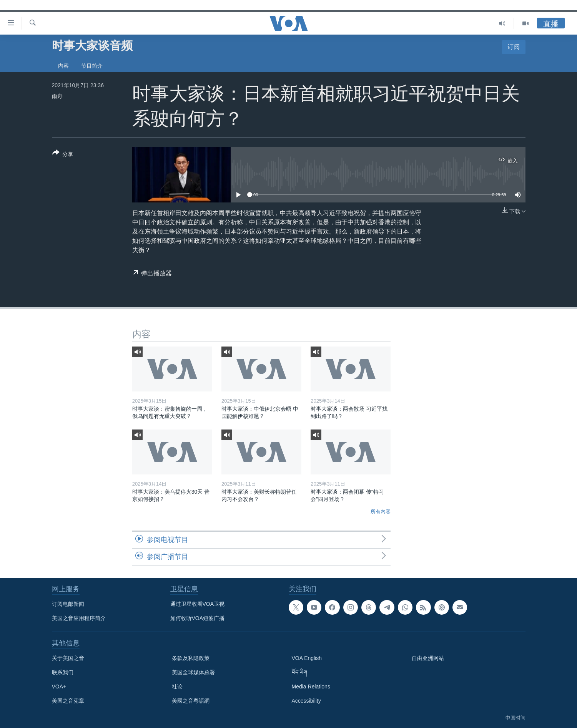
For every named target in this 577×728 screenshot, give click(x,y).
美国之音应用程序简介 (79, 618)
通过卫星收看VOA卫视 (198, 604)
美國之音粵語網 (191, 701)
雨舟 (57, 96)
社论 (177, 687)
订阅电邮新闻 (68, 604)
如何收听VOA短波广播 (198, 618)
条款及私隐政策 (191, 658)
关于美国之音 (68, 658)
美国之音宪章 (68, 701)
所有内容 (381, 512)
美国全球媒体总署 (193, 672)
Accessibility (306, 701)
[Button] (63, 155)
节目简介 (92, 66)
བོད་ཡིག (299, 672)
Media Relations (311, 687)
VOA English (307, 658)
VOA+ (59, 687)
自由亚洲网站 (428, 658)
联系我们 (63, 672)
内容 (63, 66)
